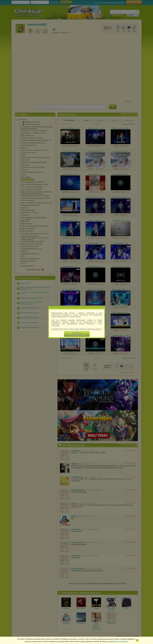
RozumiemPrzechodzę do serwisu (77, 334)
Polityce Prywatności (121, 642)
